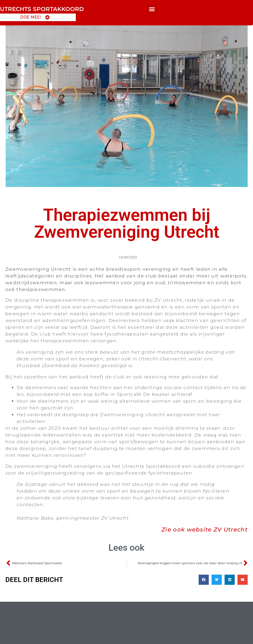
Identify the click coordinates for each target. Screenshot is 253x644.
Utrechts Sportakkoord (42, 9)
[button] (152, 9)
